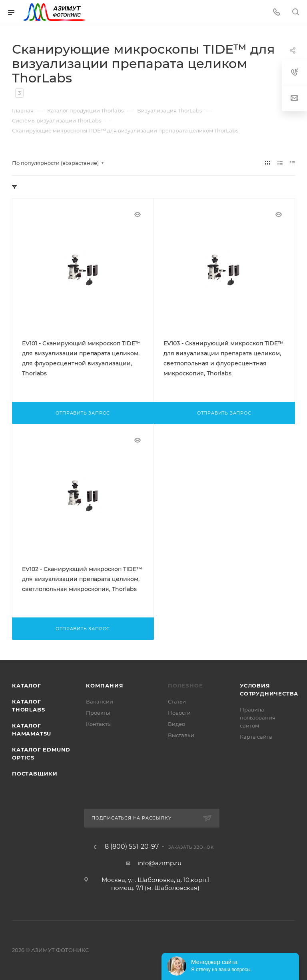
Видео (176, 724)
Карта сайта (256, 737)
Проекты (98, 713)
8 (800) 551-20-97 (132, 847)
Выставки (181, 735)
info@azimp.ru (159, 863)
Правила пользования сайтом (258, 717)
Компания (105, 685)
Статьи (177, 701)
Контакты (99, 724)
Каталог (27, 685)
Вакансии (100, 701)
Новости (179, 713)
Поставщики (35, 774)
